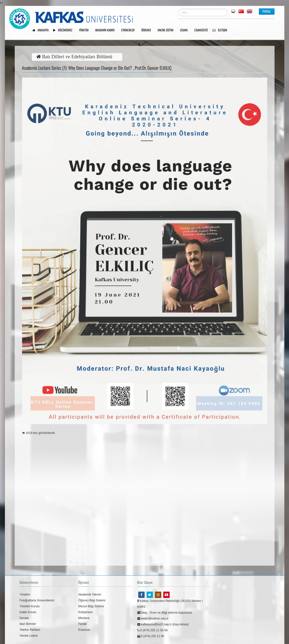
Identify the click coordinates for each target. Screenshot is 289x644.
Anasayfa (42, 30)
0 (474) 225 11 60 (151, 636)
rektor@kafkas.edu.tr (153, 619)
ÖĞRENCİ (148, 30)
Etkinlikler (130, 30)
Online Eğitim (167, 30)
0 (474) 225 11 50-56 (152, 630)
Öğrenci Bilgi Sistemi (92, 600)
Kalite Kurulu (28, 612)
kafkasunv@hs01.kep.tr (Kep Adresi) (163, 624)
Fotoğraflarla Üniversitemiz (37, 600)
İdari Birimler (28, 624)
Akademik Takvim (90, 595)
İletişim (222, 30)
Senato (24, 618)
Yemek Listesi (29, 636)
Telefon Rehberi (30, 630)
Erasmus (84, 630)
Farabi (83, 624)
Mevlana (84, 618)
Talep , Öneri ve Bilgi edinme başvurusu (165, 613)
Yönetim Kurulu (30, 606)
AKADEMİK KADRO (107, 30)
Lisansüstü (203, 30)
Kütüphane (86, 612)
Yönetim (25, 595)
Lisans (185, 30)
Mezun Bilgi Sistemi (91, 606)
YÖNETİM (85, 30)
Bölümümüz (64, 30)
